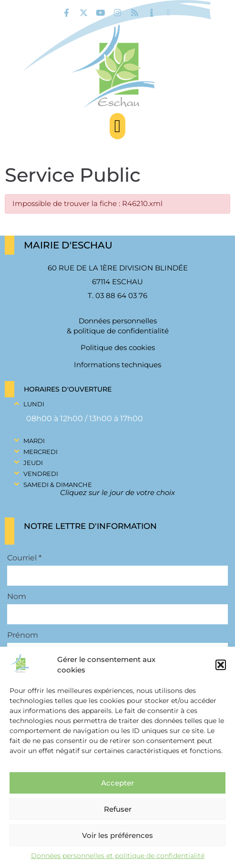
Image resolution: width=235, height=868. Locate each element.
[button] (221, 665)
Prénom (23, 635)
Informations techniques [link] (117, 365)
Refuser (118, 809)
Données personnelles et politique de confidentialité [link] (118, 856)
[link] (66, 13)
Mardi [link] (34, 441)
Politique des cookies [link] (118, 347)
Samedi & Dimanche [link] (58, 485)
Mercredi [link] (41, 452)
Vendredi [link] (41, 474)
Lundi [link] (34, 404)
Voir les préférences (117, 835)
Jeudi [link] (33, 463)
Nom (17, 597)
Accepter (117, 783)
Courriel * (24, 558)
